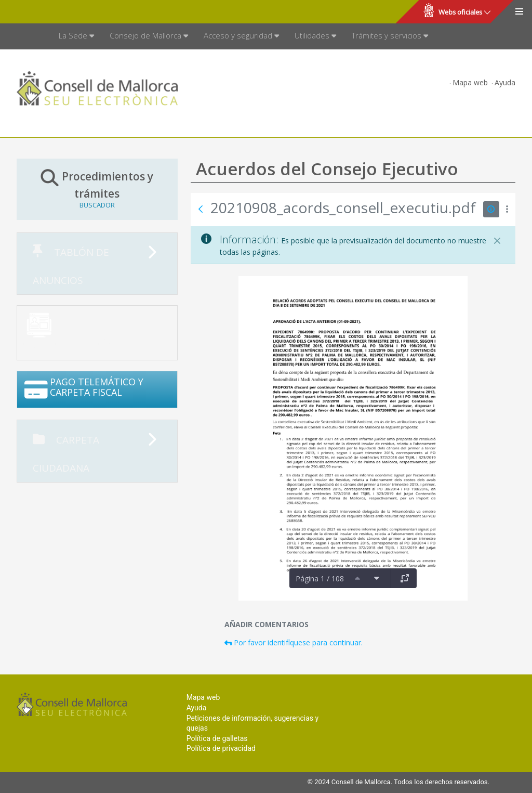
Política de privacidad (221, 748)
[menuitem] (76, 36)
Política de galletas (217, 738)
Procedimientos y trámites (97, 189)
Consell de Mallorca (43, 12)
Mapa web (470, 82)
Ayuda (505, 82)
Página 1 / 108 (320, 578)
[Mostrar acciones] (507, 209)
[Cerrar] (497, 241)
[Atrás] (201, 209)
